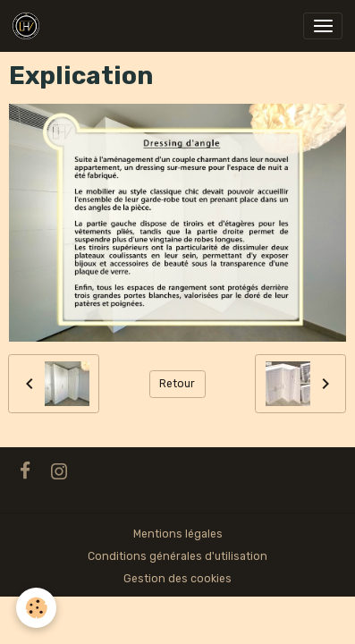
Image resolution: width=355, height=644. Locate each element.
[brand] (29, 26)
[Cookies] (36, 608)
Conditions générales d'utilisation (177, 556)
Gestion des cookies (177, 579)
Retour (177, 384)
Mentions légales (178, 534)
